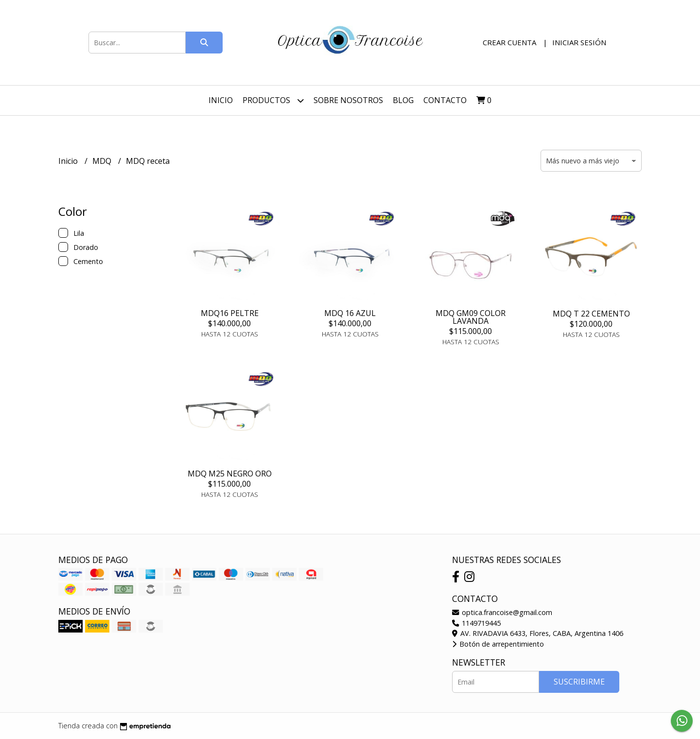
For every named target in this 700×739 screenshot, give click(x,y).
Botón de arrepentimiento (498, 644)
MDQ (103, 161)
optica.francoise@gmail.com (502, 612)
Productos (273, 100)
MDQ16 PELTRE (230, 313)
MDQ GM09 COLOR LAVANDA (471, 317)
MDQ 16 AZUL (350, 313)
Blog (403, 100)
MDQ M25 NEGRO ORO (230, 474)
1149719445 (476, 623)
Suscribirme (579, 682)
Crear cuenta (509, 42)
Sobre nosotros (348, 100)
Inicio (221, 100)
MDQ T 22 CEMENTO (591, 314)
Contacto (445, 100)
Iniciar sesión (579, 42)
